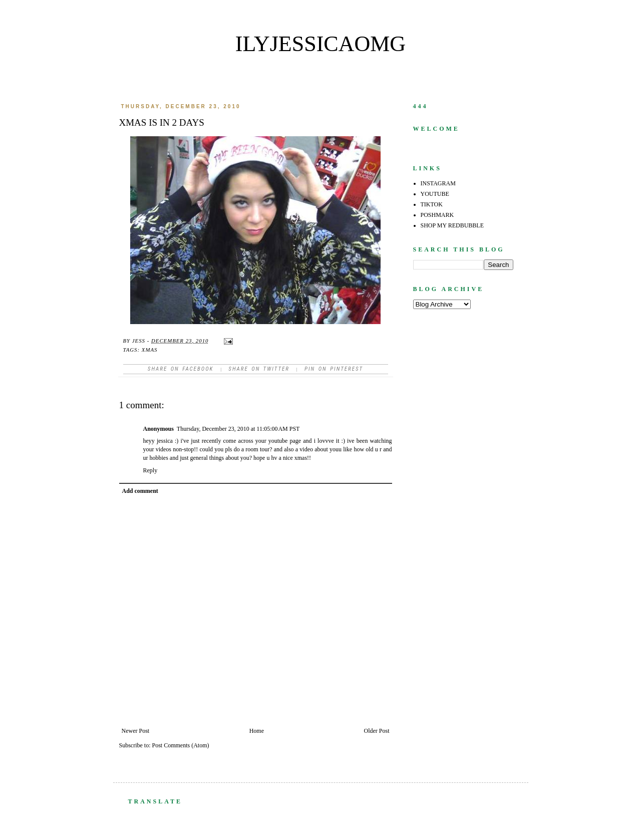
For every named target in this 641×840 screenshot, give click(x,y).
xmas (150, 350)
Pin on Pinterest (334, 369)
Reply (150, 470)
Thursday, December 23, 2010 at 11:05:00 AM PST (238, 429)
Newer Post (136, 731)
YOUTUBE (435, 194)
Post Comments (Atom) (181, 745)
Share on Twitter (259, 369)
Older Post (377, 731)
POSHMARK (437, 215)
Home (257, 731)
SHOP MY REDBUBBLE (452, 225)
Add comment (140, 491)
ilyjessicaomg (320, 44)
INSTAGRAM (438, 183)
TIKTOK (432, 204)
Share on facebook (181, 369)
